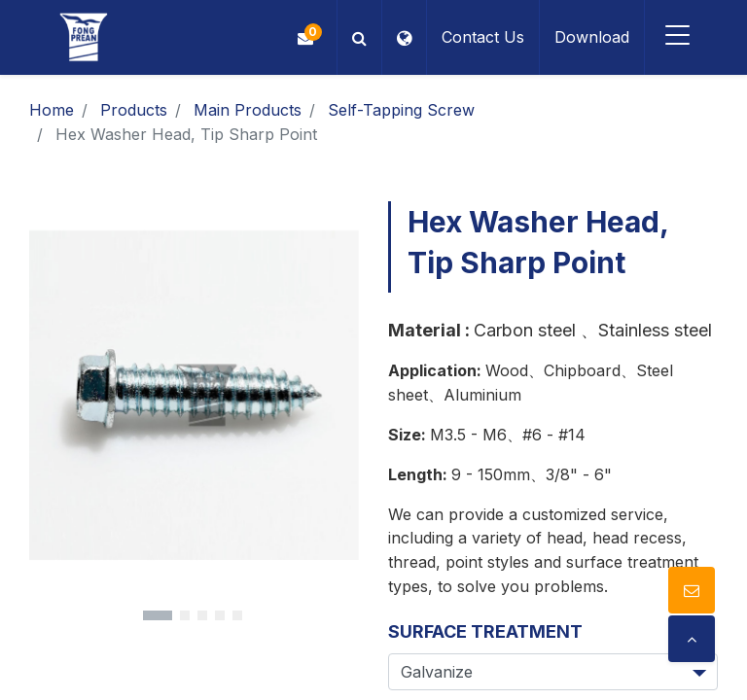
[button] (357, 37)
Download (590, 37)
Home (52, 110)
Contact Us (481, 37)
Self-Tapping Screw (401, 110)
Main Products (248, 110)
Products (134, 110)
